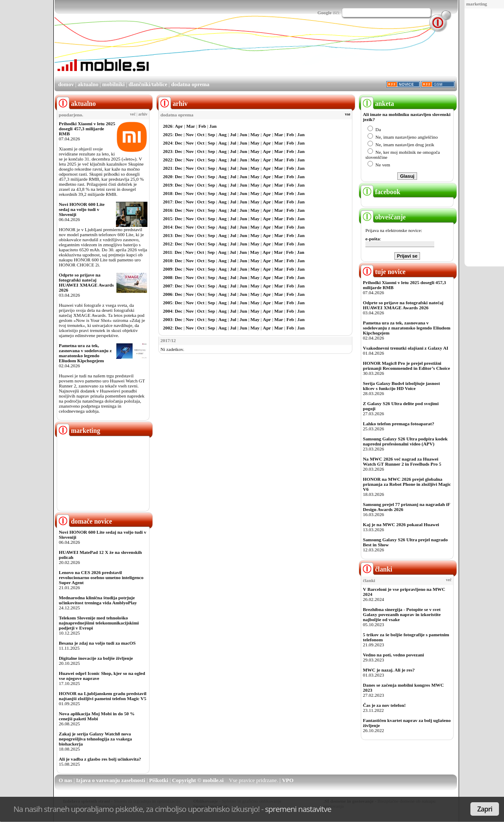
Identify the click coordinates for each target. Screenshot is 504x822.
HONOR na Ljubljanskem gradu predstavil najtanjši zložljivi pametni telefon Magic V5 (103, 696)
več (133, 114)
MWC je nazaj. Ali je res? (389, 670)
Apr (179, 126)
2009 (168, 269)
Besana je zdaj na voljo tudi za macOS (97, 643)
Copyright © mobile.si (198, 780)
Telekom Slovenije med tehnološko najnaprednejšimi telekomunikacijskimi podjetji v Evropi (99, 623)
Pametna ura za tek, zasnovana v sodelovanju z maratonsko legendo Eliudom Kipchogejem (85, 353)
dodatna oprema (190, 84)
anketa (377, 104)
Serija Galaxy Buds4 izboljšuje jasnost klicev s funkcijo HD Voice (401, 386)
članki (377, 569)
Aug (223, 134)
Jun (243, 134)
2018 (168, 193)
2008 (168, 277)
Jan (213, 126)
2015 (168, 219)
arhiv (143, 114)
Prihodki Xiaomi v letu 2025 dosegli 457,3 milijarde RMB (87, 129)
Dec (178, 134)
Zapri (485, 809)
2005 (168, 303)
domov (66, 84)
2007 (168, 286)
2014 (168, 227)
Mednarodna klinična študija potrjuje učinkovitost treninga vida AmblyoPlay (98, 600)
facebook (381, 192)
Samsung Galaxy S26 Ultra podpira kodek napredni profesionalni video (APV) (405, 441)
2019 (168, 185)
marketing (477, 4)
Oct (201, 134)
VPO (287, 780)
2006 (168, 294)
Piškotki (159, 780)
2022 (168, 160)
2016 (168, 210)
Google (325, 13)
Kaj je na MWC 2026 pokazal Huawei (401, 524)
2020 (168, 177)
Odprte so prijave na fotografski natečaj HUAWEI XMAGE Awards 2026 (86, 282)
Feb (202, 126)
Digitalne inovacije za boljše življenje (96, 658)
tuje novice (383, 272)
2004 (168, 311)
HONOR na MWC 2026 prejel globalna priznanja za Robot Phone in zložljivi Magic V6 (407, 484)
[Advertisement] (304, 52)
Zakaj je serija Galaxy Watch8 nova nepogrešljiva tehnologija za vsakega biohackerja (95, 739)
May (255, 134)
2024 (168, 143)
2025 (168, 134)
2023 (168, 151)
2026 (168, 126)
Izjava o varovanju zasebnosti (111, 780)
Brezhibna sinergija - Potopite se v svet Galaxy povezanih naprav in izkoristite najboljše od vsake (402, 614)
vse (348, 114)
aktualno (88, 84)
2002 (168, 328)
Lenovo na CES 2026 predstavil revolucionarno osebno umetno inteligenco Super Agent (101, 577)
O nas (66, 780)
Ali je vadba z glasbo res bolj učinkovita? (100, 759)
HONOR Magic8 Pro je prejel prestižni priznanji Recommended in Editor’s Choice (406, 366)
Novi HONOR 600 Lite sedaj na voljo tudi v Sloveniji (82, 209)
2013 (168, 235)
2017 (168, 202)
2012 (168, 244)
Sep (211, 134)
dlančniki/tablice (148, 84)
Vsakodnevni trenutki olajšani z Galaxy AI (406, 348)
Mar (190, 126)
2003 (168, 319)
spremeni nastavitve (298, 809)
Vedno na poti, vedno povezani (393, 655)
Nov (190, 134)
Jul (233, 134)
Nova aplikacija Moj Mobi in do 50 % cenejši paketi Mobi (97, 716)
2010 (168, 261)
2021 (168, 168)
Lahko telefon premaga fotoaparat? (399, 424)
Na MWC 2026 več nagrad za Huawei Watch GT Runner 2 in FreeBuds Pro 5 (402, 461)
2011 (168, 252)
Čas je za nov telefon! (384, 705)
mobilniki (113, 84)
